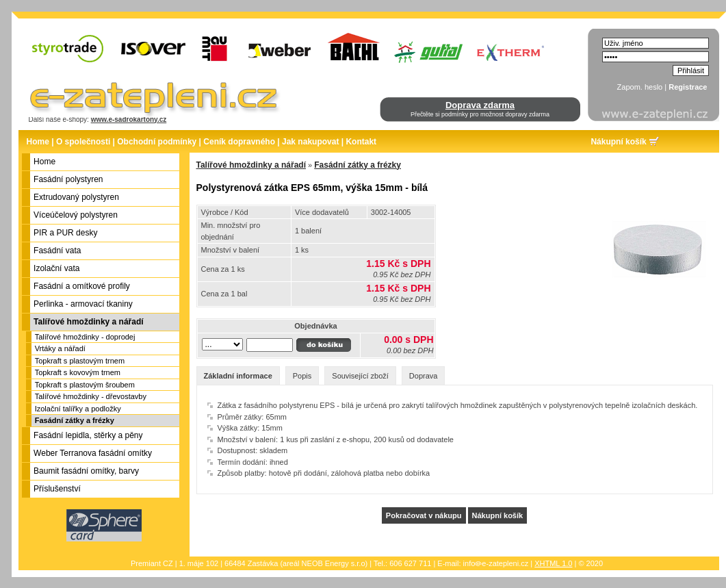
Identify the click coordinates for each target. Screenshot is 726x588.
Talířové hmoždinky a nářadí (251, 165)
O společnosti (83, 142)
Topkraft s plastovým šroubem (85, 385)
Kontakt (361, 142)
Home (38, 142)
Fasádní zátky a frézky (75, 420)
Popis (302, 376)
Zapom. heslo (640, 87)
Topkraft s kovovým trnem (78, 372)
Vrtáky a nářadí (60, 348)
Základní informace (238, 376)
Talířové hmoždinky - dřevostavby (91, 396)
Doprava (424, 376)
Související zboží (360, 376)
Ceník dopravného (239, 142)
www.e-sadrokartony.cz (129, 119)
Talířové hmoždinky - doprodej (85, 337)
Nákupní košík (618, 142)
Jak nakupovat (310, 142)
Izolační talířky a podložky (78, 409)
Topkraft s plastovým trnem (80, 361)
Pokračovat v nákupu (424, 515)
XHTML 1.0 (553, 563)
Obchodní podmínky (157, 142)
